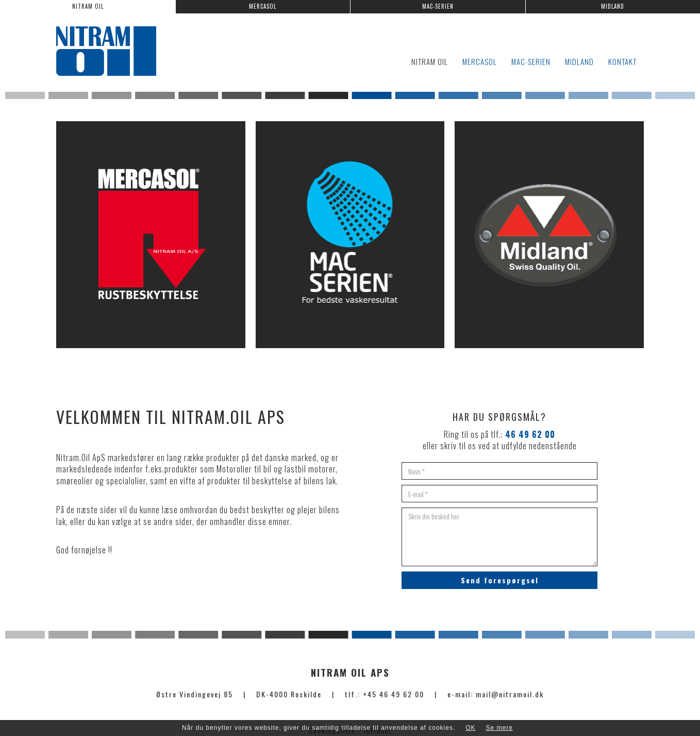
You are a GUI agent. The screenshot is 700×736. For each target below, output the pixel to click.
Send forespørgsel (500, 580)
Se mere (499, 728)
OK (470, 728)
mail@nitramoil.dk (510, 694)
